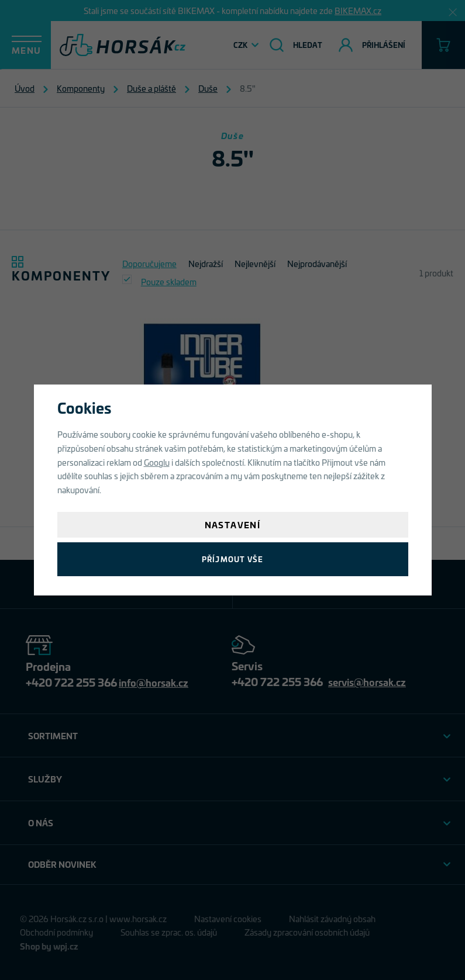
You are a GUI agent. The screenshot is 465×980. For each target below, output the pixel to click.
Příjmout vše (232, 559)
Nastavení (233, 524)
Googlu (157, 462)
